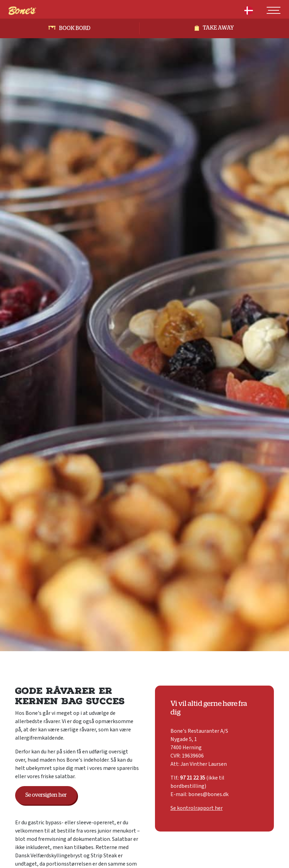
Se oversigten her (46, 795)
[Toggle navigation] (274, 10)
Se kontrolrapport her (197, 808)
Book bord (75, 28)
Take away (218, 28)
